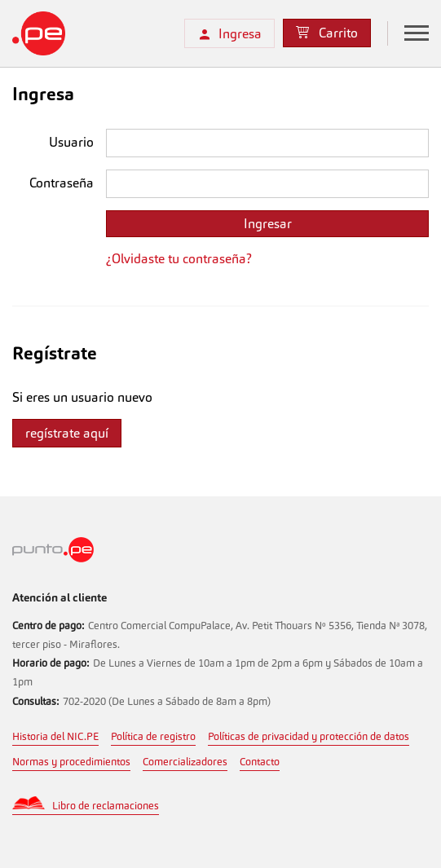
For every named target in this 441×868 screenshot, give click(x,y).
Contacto (260, 762)
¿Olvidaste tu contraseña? (179, 259)
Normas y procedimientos (71, 762)
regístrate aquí (67, 433)
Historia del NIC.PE (55, 736)
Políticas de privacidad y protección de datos (309, 736)
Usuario (71, 142)
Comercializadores (185, 762)
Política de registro (153, 736)
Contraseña (62, 183)
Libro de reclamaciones (106, 806)
